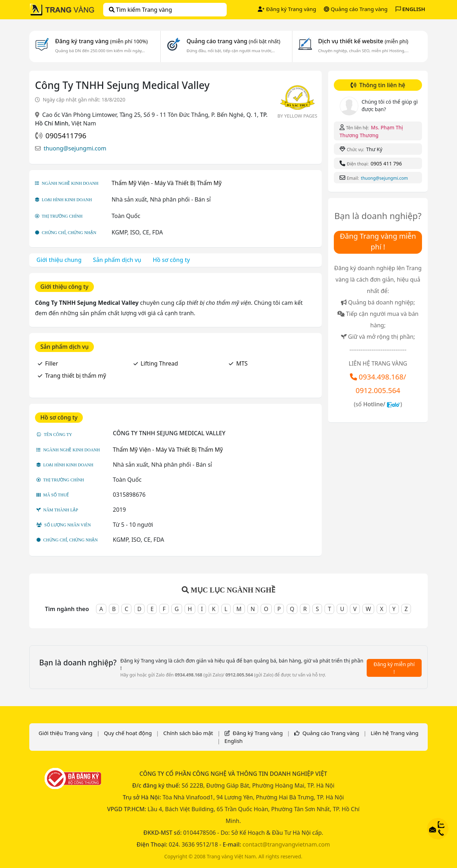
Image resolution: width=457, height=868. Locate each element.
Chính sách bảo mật (188, 733)
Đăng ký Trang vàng (287, 9)
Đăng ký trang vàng (101, 41)
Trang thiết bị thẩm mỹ (76, 376)
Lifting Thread (159, 363)
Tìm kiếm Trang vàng (140, 10)
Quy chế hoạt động (128, 733)
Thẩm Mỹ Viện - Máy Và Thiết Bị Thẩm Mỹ (167, 183)
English (234, 741)
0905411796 (66, 136)
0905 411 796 (386, 163)
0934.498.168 (381, 377)
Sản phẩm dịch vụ (117, 260)
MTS (242, 363)
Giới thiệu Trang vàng (66, 733)
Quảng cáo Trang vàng (356, 9)
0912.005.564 (378, 390)
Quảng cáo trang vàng (233, 41)
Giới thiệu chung (59, 260)
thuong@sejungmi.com (75, 148)
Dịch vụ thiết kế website (363, 41)
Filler (51, 363)
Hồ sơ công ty (171, 260)
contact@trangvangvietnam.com (286, 844)
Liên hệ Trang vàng (395, 733)
